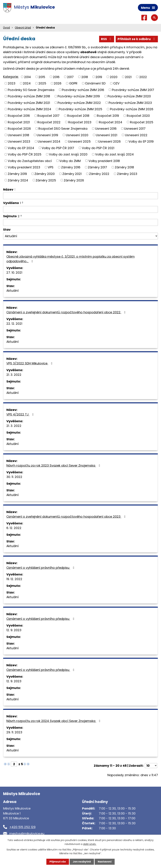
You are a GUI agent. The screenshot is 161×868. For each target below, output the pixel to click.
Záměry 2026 (74, 180)
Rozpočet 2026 (19, 129)
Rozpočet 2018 (78, 116)
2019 (99, 77)
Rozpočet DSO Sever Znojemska (63, 129)
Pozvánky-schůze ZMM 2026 (132, 109)
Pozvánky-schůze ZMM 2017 (133, 90)
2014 (27, 77)
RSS (107, 39)
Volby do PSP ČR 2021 (98, 148)
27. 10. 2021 (14, 273)
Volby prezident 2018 (104, 161)
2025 (42, 83)
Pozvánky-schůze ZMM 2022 (79, 103)
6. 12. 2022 (14, 528)
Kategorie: (11, 77)
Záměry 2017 (97, 167)
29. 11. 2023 (14, 732)
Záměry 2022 (99, 174)
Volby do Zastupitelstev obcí (30, 161)
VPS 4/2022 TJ (21, 414)
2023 (12, 83)
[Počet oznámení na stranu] (151, 766)
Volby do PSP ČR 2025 (25, 154)
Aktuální (12, 291)
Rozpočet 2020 (138, 116)
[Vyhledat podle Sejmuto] (80, 222)
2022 (143, 77)
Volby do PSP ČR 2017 (58, 148)
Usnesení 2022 (136, 135)
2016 (56, 77)
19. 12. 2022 (14, 579)
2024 (27, 83)
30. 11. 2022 (14, 477)
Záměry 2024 (18, 180)
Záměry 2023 (127, 174)
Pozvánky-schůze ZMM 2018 (29, 96)
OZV (116, 83)
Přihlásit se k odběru (137, 39)
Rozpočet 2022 (49, 122)
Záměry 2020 (45, 174)
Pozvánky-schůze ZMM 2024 (29, 109)
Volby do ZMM (70, 161)
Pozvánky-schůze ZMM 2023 (130, 103)
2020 (114, 77)
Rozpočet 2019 (108, 116)
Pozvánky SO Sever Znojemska (31, 90)
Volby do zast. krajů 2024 (114, 154)
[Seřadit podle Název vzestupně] (15, 189)
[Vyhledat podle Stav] (80, 236)
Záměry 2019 (17, 174)
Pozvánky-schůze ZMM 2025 (80, 109)
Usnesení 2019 (47, 135)
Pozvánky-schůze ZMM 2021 (29, 103)
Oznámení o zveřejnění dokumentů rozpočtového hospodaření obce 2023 (67, 517)
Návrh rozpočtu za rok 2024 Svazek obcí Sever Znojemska (54, 721)
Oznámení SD (95, 83)
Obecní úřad (23, 28)
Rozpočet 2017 (48, 116)
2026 (58, 83)
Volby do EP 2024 (21, 148)
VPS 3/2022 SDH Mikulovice (30, 363)
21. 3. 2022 (14, 375)
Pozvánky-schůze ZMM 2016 (83, 90)
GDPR (73, 83)
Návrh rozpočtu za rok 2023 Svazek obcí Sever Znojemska (54, 465)
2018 (85, 77)
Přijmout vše (58, 862)
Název (8, 189)
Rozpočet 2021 (19, 122)
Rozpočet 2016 (19, 116)
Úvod (6, 28)
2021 (128, 77)
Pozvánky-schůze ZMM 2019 (79, 96)
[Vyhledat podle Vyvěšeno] (80, 209)
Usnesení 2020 (77, 135)
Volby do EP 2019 (141, 141)
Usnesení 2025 (79, 141)
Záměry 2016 (71, 167)
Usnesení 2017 (135, 129)
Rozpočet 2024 (111, 122)
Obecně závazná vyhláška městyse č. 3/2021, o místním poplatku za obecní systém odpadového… (71, 259)
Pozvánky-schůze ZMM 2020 (129, 96)
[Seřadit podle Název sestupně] (15, 190)
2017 (70, 77)
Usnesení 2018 (18, 135)
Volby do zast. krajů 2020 (68, 154)
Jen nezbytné (82, 862)
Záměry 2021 (72, 174)
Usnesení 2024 (49, 141)
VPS (51, 167)
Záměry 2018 (124, 167)
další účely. (90, 844)
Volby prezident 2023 (24, 167)
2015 (42, 77)
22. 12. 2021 (14, 324)
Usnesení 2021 (107, 135)
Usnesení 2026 (109, 141)
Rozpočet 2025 (142, 122)
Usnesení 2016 (106, 129)
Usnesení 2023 (19, 141)
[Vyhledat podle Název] (80, 196)
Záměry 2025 (46, 180)
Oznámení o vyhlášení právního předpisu (41, 568)
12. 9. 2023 (14, 630)
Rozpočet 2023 (80, 122)
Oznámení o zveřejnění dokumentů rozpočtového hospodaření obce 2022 (67, 312)
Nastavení (105, 862)
